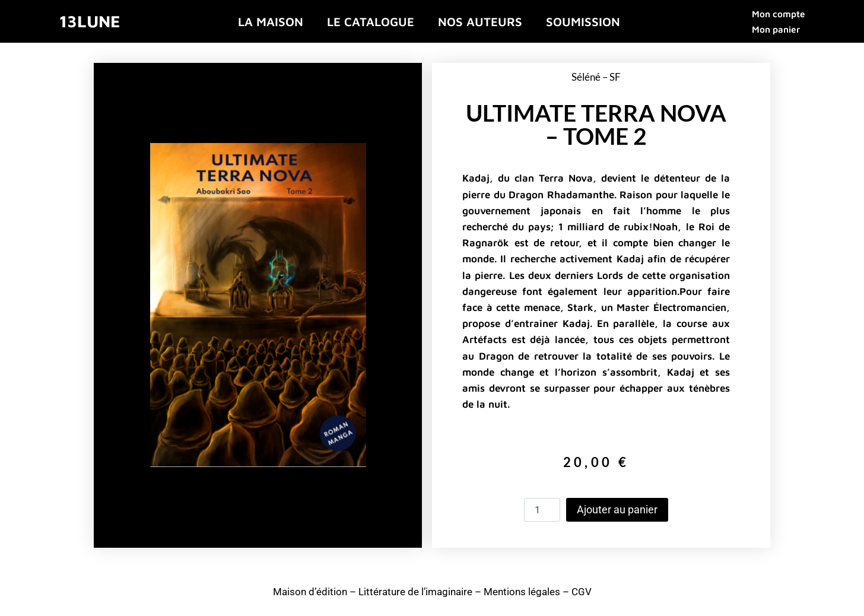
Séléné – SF (596, 77)
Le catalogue (371, 21)
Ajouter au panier (617, 509)
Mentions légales (522, 592)
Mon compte (779, 14)
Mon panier (776, 29)
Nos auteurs (480, 21)
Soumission (583, 21)
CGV (582, 592)
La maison (271, 21)
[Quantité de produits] (542, 510)
